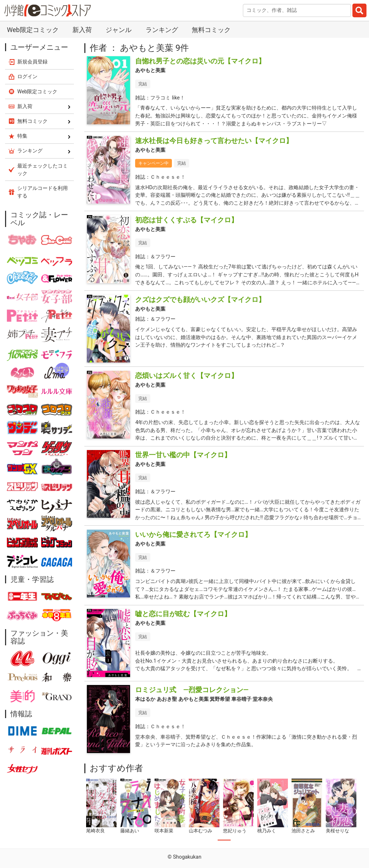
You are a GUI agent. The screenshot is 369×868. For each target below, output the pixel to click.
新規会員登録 (32, 62)
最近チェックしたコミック (43, 170)
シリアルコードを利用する (43, 192)
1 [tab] (224, 840)
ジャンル (119, 30)
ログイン (27, 76)
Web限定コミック (33, 30)
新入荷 (82, 30)
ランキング (162, 30)
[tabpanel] (101, 806)
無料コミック (211, 30)
